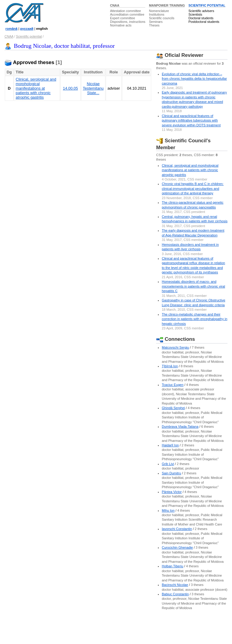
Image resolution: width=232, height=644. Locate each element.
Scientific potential (29, 36)
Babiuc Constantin (175, 594)
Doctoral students (201, 18)
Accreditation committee (127, 14)
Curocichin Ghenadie (177, 547)
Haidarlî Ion (170, 445)
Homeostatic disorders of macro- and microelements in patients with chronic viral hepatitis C (193, 286)
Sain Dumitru (171, 473)
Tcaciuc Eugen (173, 385)
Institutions (157, 14)
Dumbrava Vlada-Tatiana (180, 427)
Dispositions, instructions (128, 22)
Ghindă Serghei (173, 408)
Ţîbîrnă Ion (170, 366)
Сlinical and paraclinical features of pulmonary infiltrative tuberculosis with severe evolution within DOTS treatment (191, 120)
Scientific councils (161, 18)
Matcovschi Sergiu (175, 347)
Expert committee (122, 18)
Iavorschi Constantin (177, 529)
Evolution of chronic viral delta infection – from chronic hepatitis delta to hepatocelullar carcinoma (194, 79)
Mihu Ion (168, 510)
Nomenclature (159, 11)
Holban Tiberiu (172, 566)
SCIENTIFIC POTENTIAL (207, 5)
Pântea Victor (172, 492)
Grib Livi (168, 464)
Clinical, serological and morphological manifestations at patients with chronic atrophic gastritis (36, 88)
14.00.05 (71, 88)
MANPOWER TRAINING (167, 5)
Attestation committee (125, 11)
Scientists (195, 14)
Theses (154, 25)
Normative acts (121, 25)
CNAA (115, 5)
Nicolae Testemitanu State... (93, 88)
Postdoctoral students (204, 22)
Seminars (156, 22)
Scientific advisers (201, 11)
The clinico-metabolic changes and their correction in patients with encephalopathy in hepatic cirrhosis (194, 319)
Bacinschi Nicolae (175, 585)
